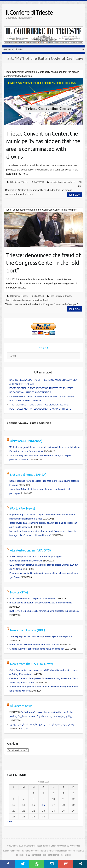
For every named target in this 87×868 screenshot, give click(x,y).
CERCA (43, 348)
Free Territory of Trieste (61, 296)
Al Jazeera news (21, 706)
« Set (10, 822)
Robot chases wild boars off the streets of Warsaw (34, 645)
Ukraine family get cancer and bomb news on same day (37, 649)
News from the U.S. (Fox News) (31, 664)
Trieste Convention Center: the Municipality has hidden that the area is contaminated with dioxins (43, 145)
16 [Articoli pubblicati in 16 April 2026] (44, 805)
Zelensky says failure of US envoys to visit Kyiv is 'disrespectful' (41, 636)
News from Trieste (41, 300)
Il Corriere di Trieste (29, 12)
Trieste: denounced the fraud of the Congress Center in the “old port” (43, 263)
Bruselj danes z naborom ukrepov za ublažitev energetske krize (41, 603)
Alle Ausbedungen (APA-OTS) (30, 550)
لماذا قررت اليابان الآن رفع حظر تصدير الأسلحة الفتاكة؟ (47, 712)
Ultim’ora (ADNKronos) (26, 441)
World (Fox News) (22, 508)
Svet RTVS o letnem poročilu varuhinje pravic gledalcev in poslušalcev (44, 611)
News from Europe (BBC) (27, 630)
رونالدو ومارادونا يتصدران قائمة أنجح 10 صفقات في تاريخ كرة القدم (41, 716)
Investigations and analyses (63, 182)
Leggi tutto (75, 195)
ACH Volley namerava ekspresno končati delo (32, 599)
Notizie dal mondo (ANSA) (28, 475)
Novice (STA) (19, 592)
